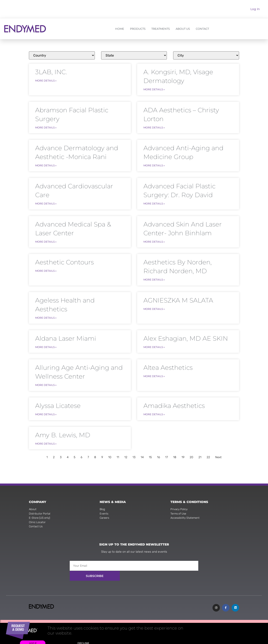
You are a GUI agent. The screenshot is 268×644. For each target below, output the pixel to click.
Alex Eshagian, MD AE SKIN (186, 334)
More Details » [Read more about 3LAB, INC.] (46, 80)
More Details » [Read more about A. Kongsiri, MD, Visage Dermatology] (154, 89)
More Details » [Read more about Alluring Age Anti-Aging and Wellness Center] (46, 380)
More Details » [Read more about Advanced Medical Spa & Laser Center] (46, 239)
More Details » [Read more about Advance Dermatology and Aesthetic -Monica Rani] (46, 164)
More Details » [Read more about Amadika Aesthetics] (154, 408)
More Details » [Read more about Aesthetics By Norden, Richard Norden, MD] (154, 276)
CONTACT (202, 29)
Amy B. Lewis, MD (63, 429)
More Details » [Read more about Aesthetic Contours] (46, 267)
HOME (120, 29)
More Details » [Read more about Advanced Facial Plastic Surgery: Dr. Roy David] (154, 201)
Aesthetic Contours (64, 259)
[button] (134, 616)
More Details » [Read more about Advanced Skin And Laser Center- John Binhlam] (154, 239)
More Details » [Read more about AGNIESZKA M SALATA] (154, 305)
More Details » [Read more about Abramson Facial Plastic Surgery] (46, 126)
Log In (255, 9)
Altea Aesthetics (168, 363)
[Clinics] (62, 55)
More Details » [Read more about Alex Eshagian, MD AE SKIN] (154, 342)
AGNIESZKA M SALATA (178, 297)
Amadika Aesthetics (174, 400)
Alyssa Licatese (58, 400)
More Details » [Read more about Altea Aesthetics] (154, 371)
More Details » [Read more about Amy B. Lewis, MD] (46, 437)
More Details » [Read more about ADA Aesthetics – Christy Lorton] (154, 126)
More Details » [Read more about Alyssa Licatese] (46, 408)
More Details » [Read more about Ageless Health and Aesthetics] (46, 314)
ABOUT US (183, 29)
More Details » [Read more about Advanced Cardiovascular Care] (46, 201)
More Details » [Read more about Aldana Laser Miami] (46, 342)
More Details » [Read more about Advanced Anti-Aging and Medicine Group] (154, 164)
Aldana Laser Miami (66, 334)
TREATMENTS (161, 29)
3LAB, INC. (51, 72)
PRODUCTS (138, 29)
